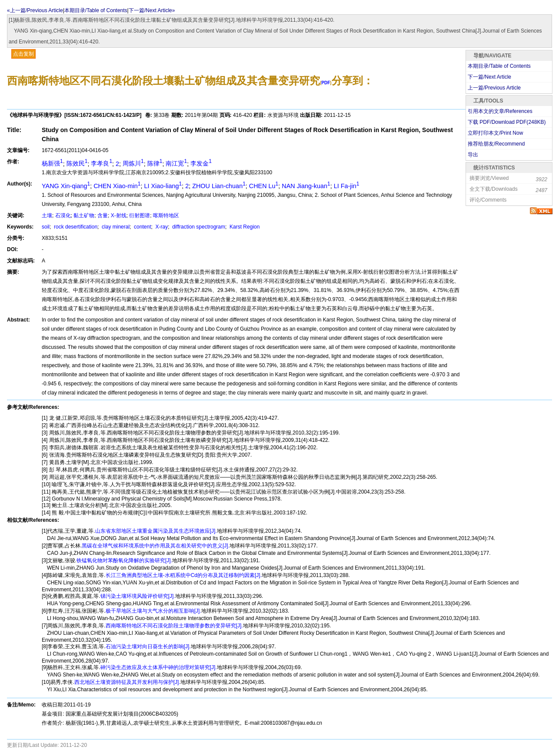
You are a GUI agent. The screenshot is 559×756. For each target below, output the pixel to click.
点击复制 (23, 54)
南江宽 (176, 163)
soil (46, 227)
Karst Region (244, 227)
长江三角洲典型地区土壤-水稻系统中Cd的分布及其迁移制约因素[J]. (184, 575)
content (142, 227)
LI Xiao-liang (163, 186)
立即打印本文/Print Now (495, 133)
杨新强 (52, 163)
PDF (326, 83)
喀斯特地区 (166, 216)
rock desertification (75, 227)
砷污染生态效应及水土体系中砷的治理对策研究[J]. (159, 667)
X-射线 (119, 216)
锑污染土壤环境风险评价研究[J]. (138, 596)
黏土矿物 (84, 216)
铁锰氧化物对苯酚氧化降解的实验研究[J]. (124, 560)
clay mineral (115, 227)
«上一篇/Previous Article (35, 10)
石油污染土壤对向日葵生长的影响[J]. (148, 647)
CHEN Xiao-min (117, 186)
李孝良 (101, 163)
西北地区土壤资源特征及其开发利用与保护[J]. (127, 682)
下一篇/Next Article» (152, 10)
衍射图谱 (140, 216)
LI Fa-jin (347, 186)
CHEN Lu (264, 186)
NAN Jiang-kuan (306, 186)
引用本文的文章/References (500, 111)
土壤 (47, 216)
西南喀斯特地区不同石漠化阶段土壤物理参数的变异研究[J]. (174, 626)
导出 (473, 155)
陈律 (155, 163)
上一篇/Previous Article (494, 88)
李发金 (201, 163)
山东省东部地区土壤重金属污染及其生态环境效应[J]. (156, 531)
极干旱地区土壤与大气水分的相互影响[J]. (153, 611)
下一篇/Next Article (489, 77)
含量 (103, 216)
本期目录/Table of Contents (96, 10)
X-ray (161, 227)
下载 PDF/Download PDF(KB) (507, 122)
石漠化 (63, 216)
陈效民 (77, 163)
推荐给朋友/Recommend (496, 144)
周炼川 (133, 163)
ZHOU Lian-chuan (219, 186)
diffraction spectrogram (198, 227)
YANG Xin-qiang (66, 186)
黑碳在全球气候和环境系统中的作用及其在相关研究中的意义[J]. (156, 546)
